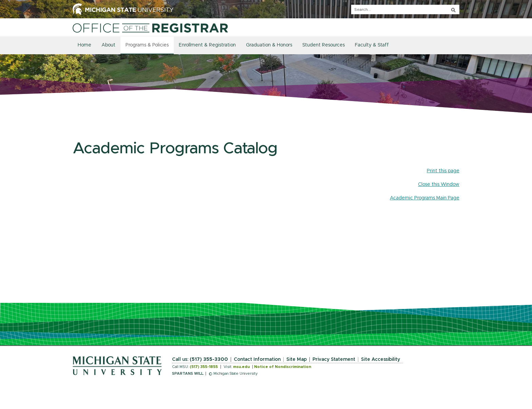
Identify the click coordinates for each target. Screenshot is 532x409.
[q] (405, 9)
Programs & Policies (147, 45)
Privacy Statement (334, 359)
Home (84, 45)
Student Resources (324, 45)
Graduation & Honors (269, 45)
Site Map (297, 359)
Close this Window (439, 184)
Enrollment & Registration (207, 45)
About (108, 45)
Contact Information (257, 359)
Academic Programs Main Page (425, 198)
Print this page (443, 171)
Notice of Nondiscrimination (283, 367)
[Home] (150, 28)
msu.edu (241, 367)
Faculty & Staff (372, 45)
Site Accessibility (381, 359)
